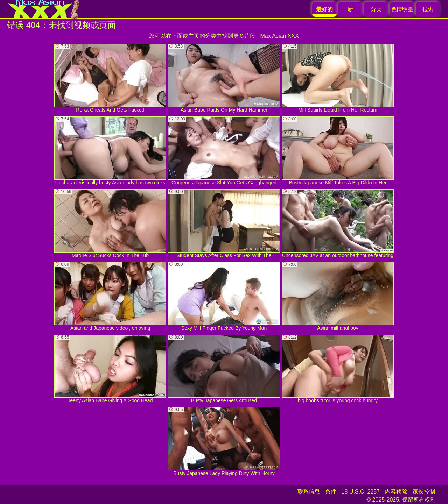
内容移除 (396, 492)
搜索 (428, 9)
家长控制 (424, 492)
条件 (331, 492)
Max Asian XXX (280, 36)
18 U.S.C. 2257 (361, 492)
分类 (376, 9)
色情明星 (402, 9)
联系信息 (309, 492)
